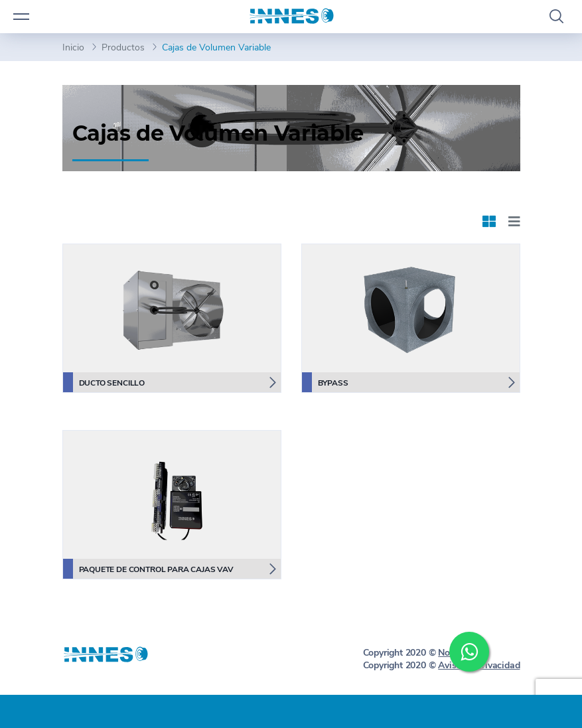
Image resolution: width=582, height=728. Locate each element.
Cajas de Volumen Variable (216, 47)
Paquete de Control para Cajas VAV (148, 569)
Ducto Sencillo (104, 382)
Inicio (73, 47)
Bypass (325, 382)
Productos (123, 47)
